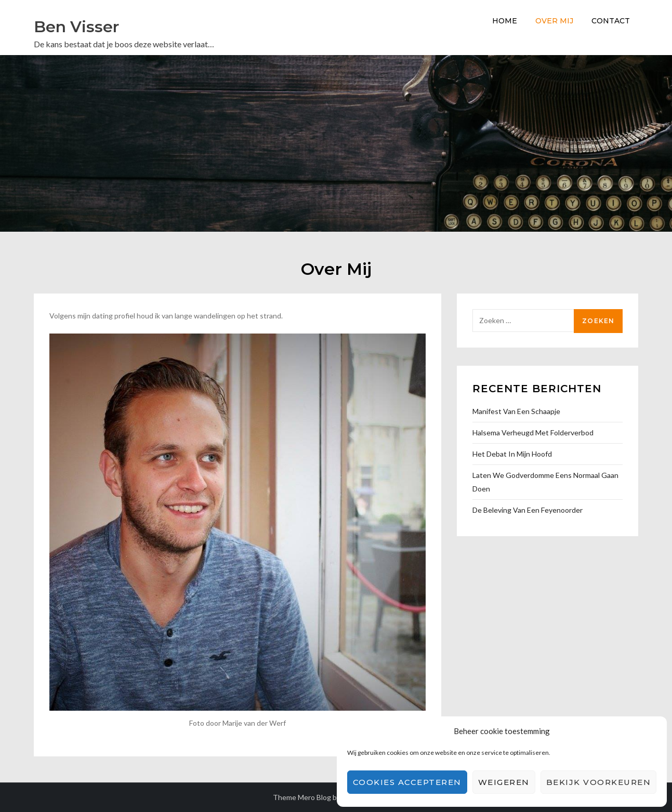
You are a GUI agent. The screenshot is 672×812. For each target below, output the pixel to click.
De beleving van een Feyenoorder (528, 510)
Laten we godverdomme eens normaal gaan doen (545, 482)
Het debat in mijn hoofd (512, 454)
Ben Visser (76, 27)
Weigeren (504, 782)
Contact (611, 21)
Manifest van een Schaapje (516, 411)
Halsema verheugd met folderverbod (533, 432)
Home (505, 21)
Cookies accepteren (407, 782)
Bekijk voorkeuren (599, 782)
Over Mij (554, 21)
